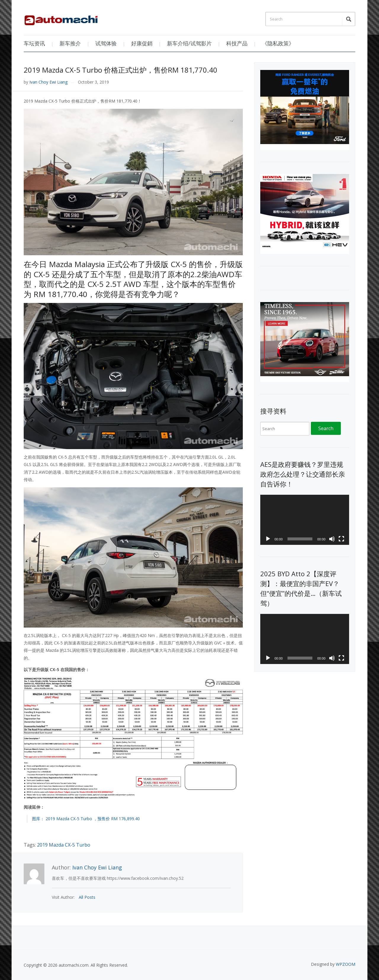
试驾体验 (106, 43)
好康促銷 (142, 43)
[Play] (268, 539)
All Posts (87, 897)
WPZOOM (346, 964)
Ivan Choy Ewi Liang (48, 82)
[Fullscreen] (341, 539)
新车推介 (70, 43)
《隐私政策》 (278, 43)
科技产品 (237, 43)
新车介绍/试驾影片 (189, 43)
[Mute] (332, 539)
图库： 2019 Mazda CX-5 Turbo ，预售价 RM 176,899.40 (86, 819)
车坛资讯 (34, 43)
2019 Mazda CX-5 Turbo (64, 845)
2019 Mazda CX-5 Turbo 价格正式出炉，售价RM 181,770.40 (121, 70)
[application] (305, 520)
